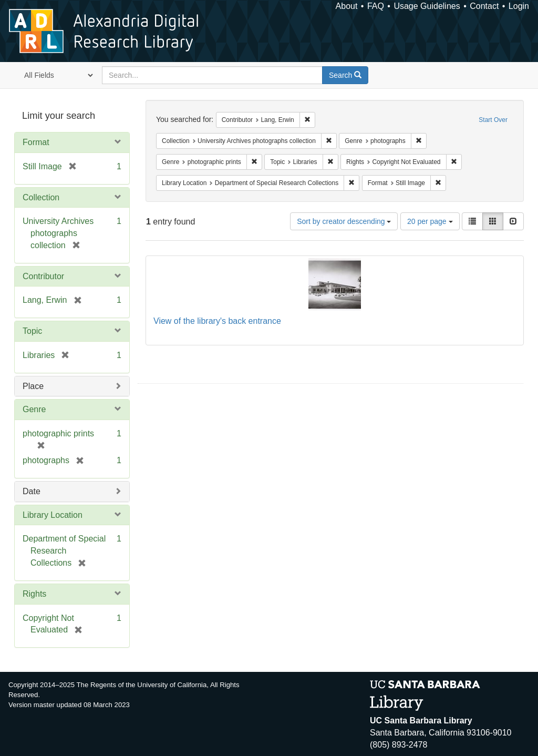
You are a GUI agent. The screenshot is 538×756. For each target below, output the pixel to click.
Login (519, 6)
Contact (484, 6)
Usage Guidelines (427, 6)
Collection (41, 197)
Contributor (43, 276)
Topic (32, 331)
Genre (34, 409)
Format (36, 142)
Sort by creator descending (344, 221)
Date (32, 491)
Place (33, 386)
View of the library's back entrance (217, 321)
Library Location (53, 515)
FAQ (376, 6)
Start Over (493, 120)
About (347, 6)
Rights (34, 594)
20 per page (430, 221)
